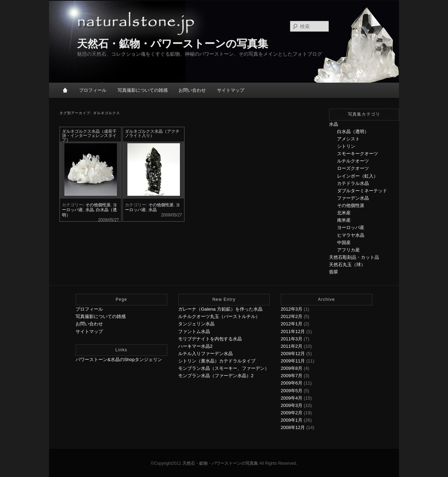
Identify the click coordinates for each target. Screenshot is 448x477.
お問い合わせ (192, 90)
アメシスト (348, 139)
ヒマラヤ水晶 (351, 235)
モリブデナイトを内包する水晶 (210, 339)
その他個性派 (98, 205)
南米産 (344, 220)
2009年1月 (292, 420)
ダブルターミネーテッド (362, 191)
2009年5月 (292, 391)
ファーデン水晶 (353, 198)
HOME (65, 90)
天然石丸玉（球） (347, 265)
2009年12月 (293, 354)
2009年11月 (293, 361)
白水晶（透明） (353, 132)
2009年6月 (292, 383)
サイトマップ (231, 90)
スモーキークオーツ (358, 154)
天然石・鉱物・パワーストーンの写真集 (173, 44)
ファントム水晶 (194, 331)
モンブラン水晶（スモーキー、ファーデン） (224, 368)
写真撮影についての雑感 (143, 90)
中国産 (344, 243)
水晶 (90, 210)
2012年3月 (292, 309)
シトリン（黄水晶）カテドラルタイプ (217, 361)
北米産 (344, 213)
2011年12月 (293, 331)
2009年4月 (292, 398)
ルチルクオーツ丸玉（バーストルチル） (219, 316)
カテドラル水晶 (353, 183)
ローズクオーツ (353, 168)
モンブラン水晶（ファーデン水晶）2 (216, 376)
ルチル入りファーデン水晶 (205, 354)
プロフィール (93, 90)
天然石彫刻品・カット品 (354, 257)
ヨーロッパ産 (351, 227)
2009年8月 (292, 368)
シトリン (346, 146)
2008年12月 (293, 427)
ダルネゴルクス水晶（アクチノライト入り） (152, 133)
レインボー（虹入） (358, 176)
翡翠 (334, 272)
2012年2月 (292, 316)
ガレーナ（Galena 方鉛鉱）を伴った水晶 (220, 309)
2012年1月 (292, 324)
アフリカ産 (348, 250)
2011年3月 (292, 339)
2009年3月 (292, 405)
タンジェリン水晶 (196, 324)
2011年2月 (292, 346)
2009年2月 (292, 413)
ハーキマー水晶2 (195, 346)
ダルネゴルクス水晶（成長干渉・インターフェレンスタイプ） (89, 136)
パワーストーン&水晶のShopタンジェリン (119, 360)
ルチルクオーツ (353, 161)
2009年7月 (292, 376)
